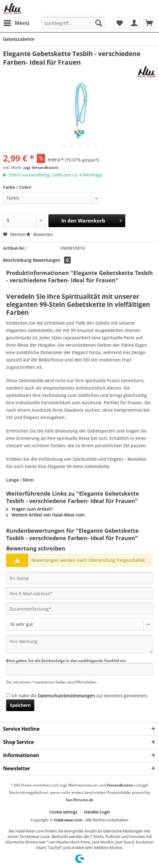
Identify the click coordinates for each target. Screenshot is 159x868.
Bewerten (40, 234)
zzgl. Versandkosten (41, 168)
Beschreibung (17, 260)
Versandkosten (120, 785)
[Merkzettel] (119, 23)
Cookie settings (63, 812)
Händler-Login (97, 812)
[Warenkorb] (149, 23)
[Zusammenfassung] (79, 609)
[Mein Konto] (134, 23)
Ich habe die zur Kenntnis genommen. (80, 696)
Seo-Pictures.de (79, 800)
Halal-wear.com (68, 820)
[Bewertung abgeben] (79, 624)
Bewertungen (52, 260)
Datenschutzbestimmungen (66, 696)
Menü (17, 22)
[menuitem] (16, 23)
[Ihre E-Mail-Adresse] (79, 593)
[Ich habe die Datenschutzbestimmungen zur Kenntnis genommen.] (8, 695)
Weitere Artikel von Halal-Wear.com (45, 515)
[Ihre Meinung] (79, 644)
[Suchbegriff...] (73, 23)
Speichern (20, 705)
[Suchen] (99, 23)
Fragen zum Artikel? (29, 509)
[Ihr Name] (79, 578)
